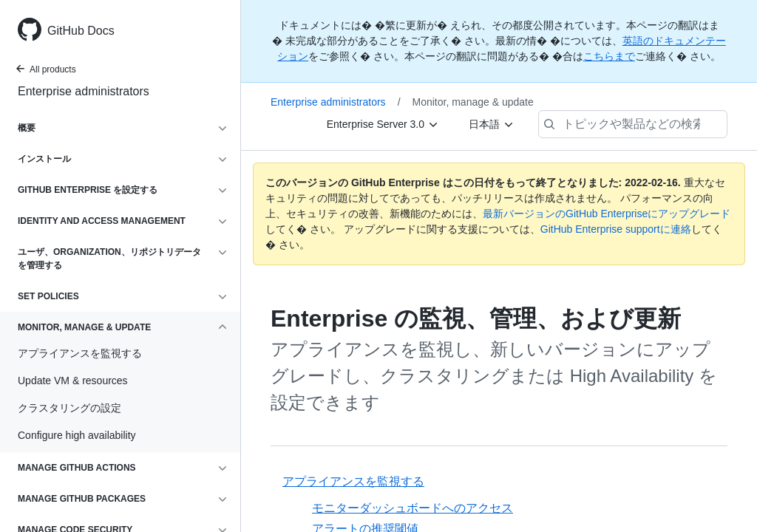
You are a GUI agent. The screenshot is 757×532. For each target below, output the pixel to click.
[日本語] (492, 124)
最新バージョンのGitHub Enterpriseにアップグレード (607, 214)
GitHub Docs (81, 31)
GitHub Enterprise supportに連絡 (616, 229)
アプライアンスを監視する (353, 481)
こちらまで (609, 56)
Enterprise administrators (84, 91)
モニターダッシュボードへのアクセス (413, 508)
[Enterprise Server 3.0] (383, 124)
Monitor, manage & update (473, 102)
